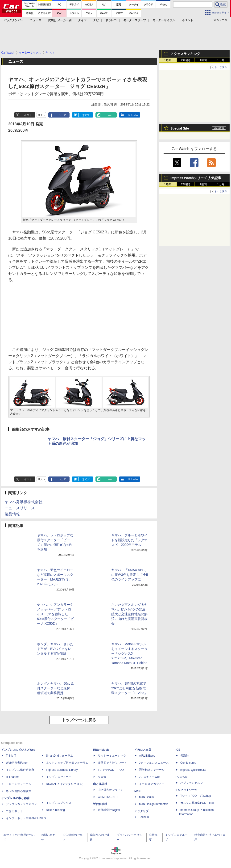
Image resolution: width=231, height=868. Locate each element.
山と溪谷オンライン (111, 790)
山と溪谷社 (100, 784)
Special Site (180, 128)
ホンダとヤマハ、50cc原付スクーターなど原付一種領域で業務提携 (55, 688)
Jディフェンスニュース (154, 763)
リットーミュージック (112, 756)
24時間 (185, 60)
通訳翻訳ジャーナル (152, 770)
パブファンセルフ (192, 783)
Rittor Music (101, 750)
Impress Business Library (62, 770)
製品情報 (12, 514)
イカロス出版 (143, 750)
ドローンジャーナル (19, 784)
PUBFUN (181, 777)
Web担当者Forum (17, 763)
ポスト (28, 115)
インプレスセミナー (59, 777)
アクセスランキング (185, 54)
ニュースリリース (20, 508)
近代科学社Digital (109, 810)
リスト (42, 115)
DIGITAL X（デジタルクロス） (65, 784)
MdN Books (146, 797)
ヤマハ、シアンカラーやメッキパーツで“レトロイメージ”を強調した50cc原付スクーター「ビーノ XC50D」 (55, 614)
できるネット (14, 811)
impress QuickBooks (193, 770)
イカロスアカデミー (152, 784)
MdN (137, 791)
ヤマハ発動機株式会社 (24, 502)
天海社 (185, 756)
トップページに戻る (79, 720)
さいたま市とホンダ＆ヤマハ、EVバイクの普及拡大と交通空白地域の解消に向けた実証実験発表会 (129, 614)
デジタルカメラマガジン (21, 804)
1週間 (203, 60)
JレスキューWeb (150, 777)
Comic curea (188, 763)
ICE (178, 750)
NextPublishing (55, 810)
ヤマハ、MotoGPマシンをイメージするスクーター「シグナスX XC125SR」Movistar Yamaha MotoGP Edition (129, 653)
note (109, 115)
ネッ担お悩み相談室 (19, 791)
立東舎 (102, 777)
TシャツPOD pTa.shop (196, 796)
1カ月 (221, 60)
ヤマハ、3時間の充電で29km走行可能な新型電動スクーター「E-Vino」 (129, 688)
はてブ (86, 115)
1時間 (168, 60)
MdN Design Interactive (154, 804)
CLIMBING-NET (108, 797)
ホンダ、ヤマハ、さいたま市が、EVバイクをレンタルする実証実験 (55, 649)
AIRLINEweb (147, 756)
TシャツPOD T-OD (111, 770)
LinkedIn (133, 115)
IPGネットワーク (187, 790)
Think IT (11, 756)
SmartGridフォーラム (60, 756)
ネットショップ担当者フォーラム (67, 763)
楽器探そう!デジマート (112, 763)
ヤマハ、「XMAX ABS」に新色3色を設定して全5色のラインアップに (130, 575)
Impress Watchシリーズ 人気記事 (196, 178)
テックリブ (141, 811)
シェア (62, 115)
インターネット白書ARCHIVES (26, 818)
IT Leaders (13, 777)
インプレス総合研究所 (20, 770)
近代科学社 (100, 804)
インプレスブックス (59, 803)
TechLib (144, 817)
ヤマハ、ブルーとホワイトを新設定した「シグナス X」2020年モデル (129, 540)
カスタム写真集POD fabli (197, 803)
